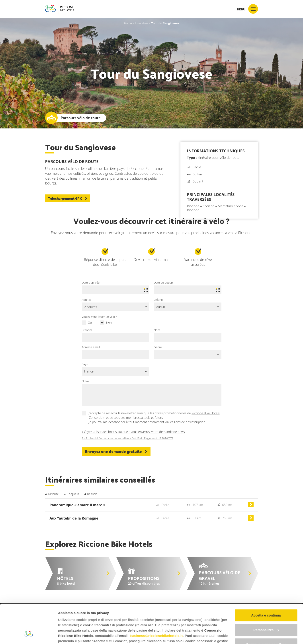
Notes (86, 381)
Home (128, 23)
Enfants (159, 300)
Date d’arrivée (91, 283)
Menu (247, 9)
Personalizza (266, 596)
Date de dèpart (164, 283)
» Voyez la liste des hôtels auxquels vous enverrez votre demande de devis (133, 432)
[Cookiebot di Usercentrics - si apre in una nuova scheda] (29, 635)
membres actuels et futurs (144, 418)
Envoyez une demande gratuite (116, 451)
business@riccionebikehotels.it (156, 602)
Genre (158, 347)
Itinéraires (142, 23)
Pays (85, 364)
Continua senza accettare (266, 611)
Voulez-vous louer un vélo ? (99, 317)
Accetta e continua (266, 582)
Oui (90, 322)
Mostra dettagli (70, 635)
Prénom (87, 330)
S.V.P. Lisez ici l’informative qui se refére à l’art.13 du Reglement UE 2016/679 (128, 438)
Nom (157, 330)
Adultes (87, 300)
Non (109, 322)
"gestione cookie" (163, 618)
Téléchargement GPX (68, 198)
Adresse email (91, 347)
